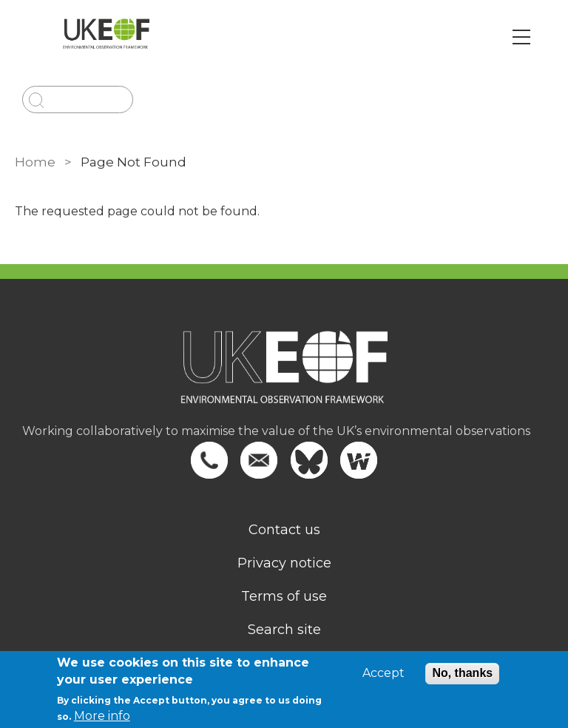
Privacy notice (284, 563)
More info (102, 716)
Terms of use (284, 596)
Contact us (284, 530)
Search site (284, 630)
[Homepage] (284, 377)
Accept (383, 673)
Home (35, 162)
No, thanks (462, 673)
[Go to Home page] (106, 37)
